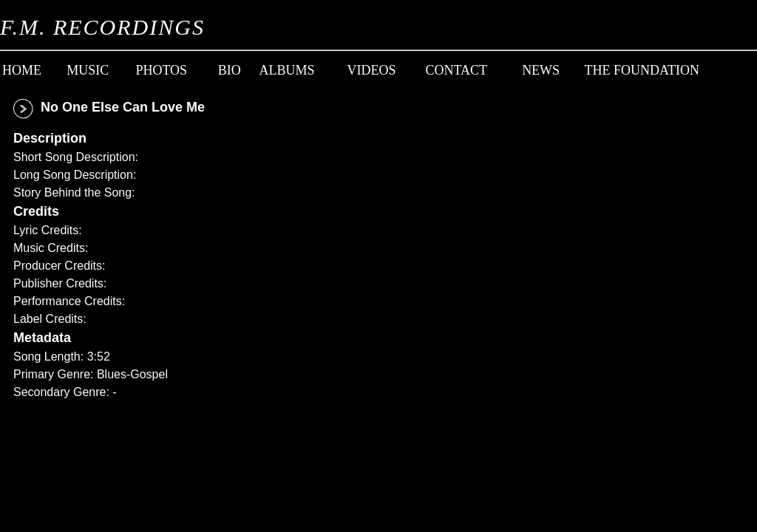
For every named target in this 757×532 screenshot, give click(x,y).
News (541, 70)
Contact (456, 70)
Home (22, 70)
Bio (230, 70)
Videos (371, 70)
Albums (287, 70)
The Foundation (642, 70)
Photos (161, 70)
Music (88, 70)
